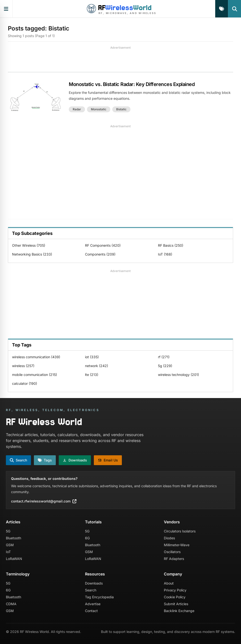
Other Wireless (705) (29, 245)
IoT (8, 552)
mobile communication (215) (35, 375)
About (169, 583)
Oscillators (172, 552)
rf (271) (164, 357)
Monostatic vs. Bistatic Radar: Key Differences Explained (132, 84)
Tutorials (93, 522)
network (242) (97, 366)
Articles (13, 522)
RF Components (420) (103, 245)
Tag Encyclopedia (99, 597)
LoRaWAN (14, 559)
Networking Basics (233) (32, 254)
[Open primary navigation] (6, 9)
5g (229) (165, 366)
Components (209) (100, 254)
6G (87, 538)
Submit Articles (176, 604)
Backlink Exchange (179, 611)
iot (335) (92, 357)
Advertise (93, 604)
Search (91, 590)
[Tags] (222, 9)
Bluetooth (14, 538)
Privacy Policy (175, 590)
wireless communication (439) (36, 357)
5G (8, 531)
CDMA (11, 604)
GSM (10, 545)
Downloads (94, 583)
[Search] (234, 9)
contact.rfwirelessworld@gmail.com (44, 501)
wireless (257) (23, 366)
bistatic (121, 109)
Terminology (18, 574)
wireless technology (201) (178, 375)
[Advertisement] (120, 61)
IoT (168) (165, 254)
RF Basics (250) (171, 245)
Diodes (169, 538)
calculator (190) (25, 383)
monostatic (99, 109)
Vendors (172, 522)
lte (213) (92, 375)
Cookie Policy (175, 597)
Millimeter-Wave (177, 545)
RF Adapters (174, 559)
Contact (91, 611)
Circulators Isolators (180, 531)
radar (77, 109)
